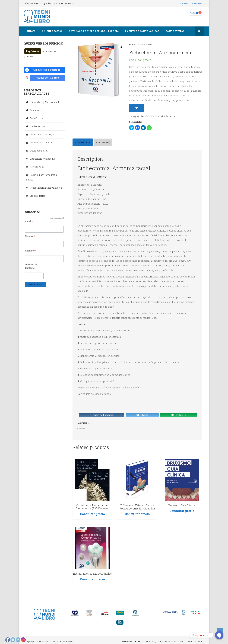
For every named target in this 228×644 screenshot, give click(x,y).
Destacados (36, 110)
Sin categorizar (38, 196)
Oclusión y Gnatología (42, 134)
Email (29, 221)
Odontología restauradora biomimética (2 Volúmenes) (92, 507)
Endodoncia (37, 118)
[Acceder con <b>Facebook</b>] (45, 70)
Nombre (30, 236)
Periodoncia (37, 167)
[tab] (83, 142)
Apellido (30, 251)
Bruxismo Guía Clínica (182, 505)
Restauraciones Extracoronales (92, 574)
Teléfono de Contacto (31, 266)
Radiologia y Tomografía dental (41, 177)
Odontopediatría (39, 151)
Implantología (38, 126)
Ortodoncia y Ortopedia (42, 159)
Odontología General (41, 143)
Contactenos (198, 3)
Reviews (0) (103, 142)
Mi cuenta (184, 3)
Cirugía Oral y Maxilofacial (44, 102)
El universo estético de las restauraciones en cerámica (137, 507)
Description (83, 142)
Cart (194, 13)
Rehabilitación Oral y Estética (158, 116)
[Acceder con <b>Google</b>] (45, 78)
